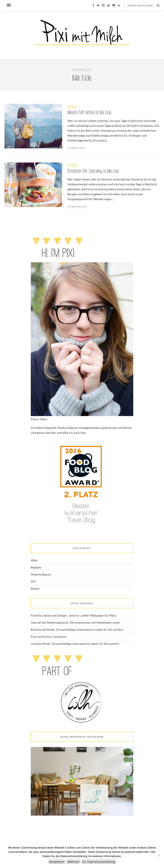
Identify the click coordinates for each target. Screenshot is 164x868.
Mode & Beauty (41, 574)
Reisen (72, 106)
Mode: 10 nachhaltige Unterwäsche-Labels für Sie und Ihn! (85, 630)
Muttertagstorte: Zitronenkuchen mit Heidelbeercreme (83, 622)
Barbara (36, 630)
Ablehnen (73, 862)
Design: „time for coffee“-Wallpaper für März (87, 615)
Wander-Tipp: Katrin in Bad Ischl (89, 112)
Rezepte (36, 567)
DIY (33, 581)
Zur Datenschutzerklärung (99, 862)
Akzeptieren (57, 862)
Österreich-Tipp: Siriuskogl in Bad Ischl (93, 171)
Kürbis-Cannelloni (54, 637)
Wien (34, 560)
